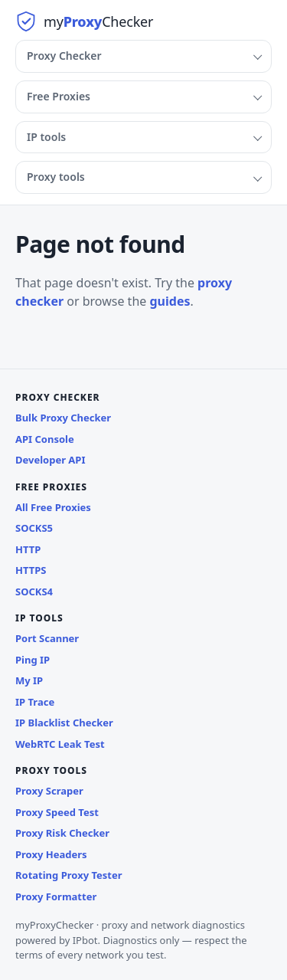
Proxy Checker (64, 56)
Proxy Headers (51, 854)
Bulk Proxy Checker (63, 418)
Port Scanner (47, 638)
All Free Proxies (53, 507)
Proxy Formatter (56, 896)
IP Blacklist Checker (64, 723)
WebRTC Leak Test (60, 744)
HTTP (28, 549)
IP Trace (35, 702)
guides (170, 301)
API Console (45, 439)
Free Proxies (59, 96)
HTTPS (31, 570)
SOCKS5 (34, 528)
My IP (29, 680)
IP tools (46, 137)
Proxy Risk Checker (62, 833)
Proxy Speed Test (57, 812)
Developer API (51, 460)
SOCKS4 (34, 592)
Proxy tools (56, 177)
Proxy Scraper (49, 791)
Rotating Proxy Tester (69, 875)
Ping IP (33, 660)
